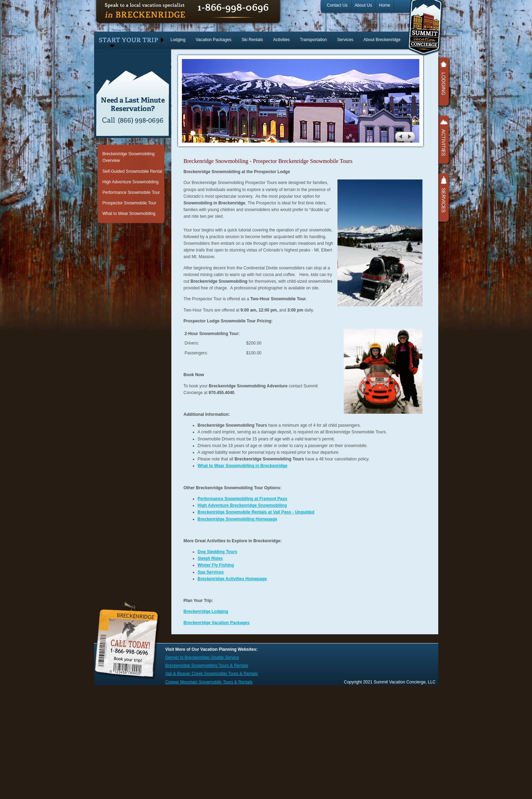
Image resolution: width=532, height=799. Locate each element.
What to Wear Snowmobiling (129, 214)
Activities (281, 40)
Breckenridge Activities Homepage (232, 579)
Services (345, 40)
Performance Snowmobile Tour (131, 192)
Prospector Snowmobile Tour (129, 203)
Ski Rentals (252, 40)
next (411, 136)
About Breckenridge (382, 40)
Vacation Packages (214, 40)
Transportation (313, 40)
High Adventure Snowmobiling (131, 182)
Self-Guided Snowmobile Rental (132, 171)
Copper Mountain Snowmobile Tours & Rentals (209, 682)
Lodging (178, 40)
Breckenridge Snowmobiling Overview (129, 157)
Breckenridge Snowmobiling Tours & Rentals (207, 666)
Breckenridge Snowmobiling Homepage (238, 519)
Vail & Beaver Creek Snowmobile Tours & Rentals (212, 674)
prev (400, 136)
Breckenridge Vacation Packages (217, 623)
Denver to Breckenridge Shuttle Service (202, 657)
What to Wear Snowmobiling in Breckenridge (243, 466)
